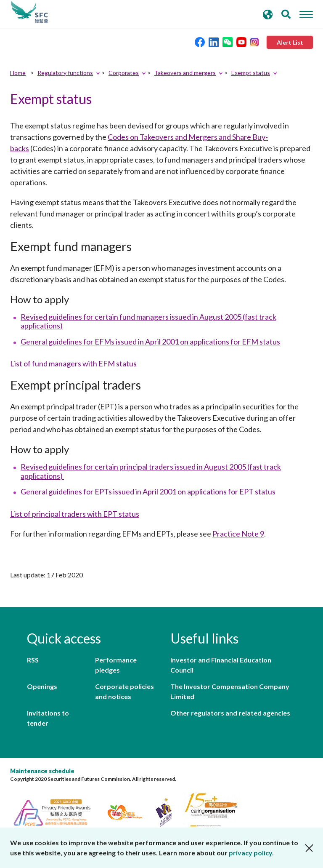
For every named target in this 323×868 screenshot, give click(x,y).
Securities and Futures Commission (29, 12)
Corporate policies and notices (124, 691)
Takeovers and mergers (185, 73)
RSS (33, 660)
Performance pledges (116, 665)
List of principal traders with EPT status (75, 514)
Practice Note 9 (238, 534)
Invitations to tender (48, 718)
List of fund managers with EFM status (73, 363)
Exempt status (251, 73)
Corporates (124, 73)
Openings (42, 686)
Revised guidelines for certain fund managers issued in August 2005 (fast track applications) (148, 321)
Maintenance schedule (42, 771)
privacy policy (250, 853)
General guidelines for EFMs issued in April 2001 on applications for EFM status (150, 342)
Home (18, 73)
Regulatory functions (65, 73)
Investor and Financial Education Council (221, 665)
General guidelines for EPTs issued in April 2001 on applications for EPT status (148, 491)
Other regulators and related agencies (230, 713)
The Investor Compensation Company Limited (230, 691)
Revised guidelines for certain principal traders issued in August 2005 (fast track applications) (151, 471)
